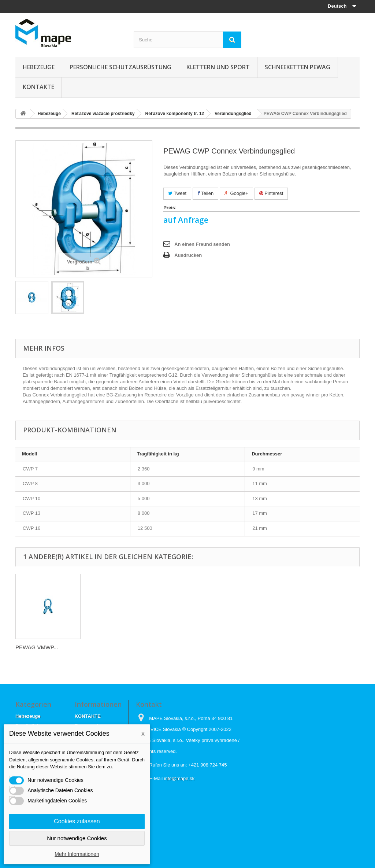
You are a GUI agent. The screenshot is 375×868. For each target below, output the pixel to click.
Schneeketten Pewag (298, 67)
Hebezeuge (39, 67)
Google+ (236, 193)
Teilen (205, 193)
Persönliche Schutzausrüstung (120, 67)
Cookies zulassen (77, 821)
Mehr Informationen (77, 854)
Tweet (177, 193)
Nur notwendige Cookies (77, 838)
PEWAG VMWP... (37, 647)
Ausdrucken (188, 255)
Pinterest (271, 193)
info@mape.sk (179, 778)
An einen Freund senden (202, 244)
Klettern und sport (218, 67)
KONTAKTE (38, 87)
